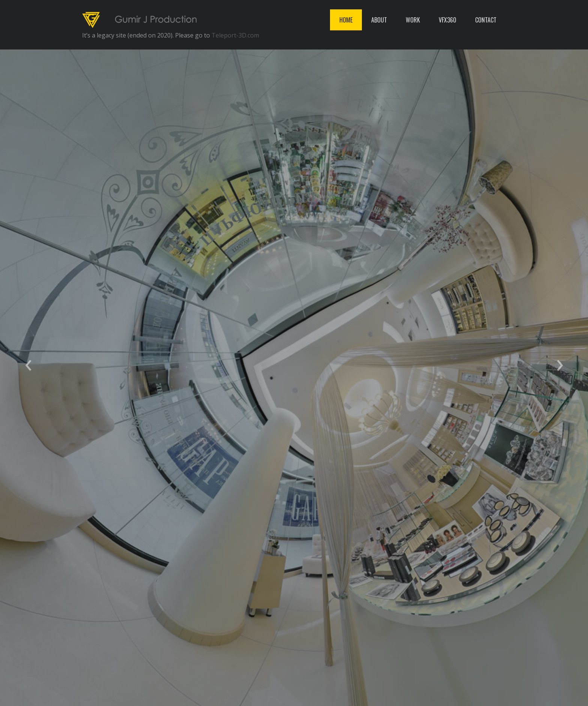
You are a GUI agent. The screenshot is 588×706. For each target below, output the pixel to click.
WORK (413, 20)
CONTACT (486, 20)
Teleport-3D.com (235, 35)
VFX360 (448, 20)
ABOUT (379, 20)
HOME (346, 20)
